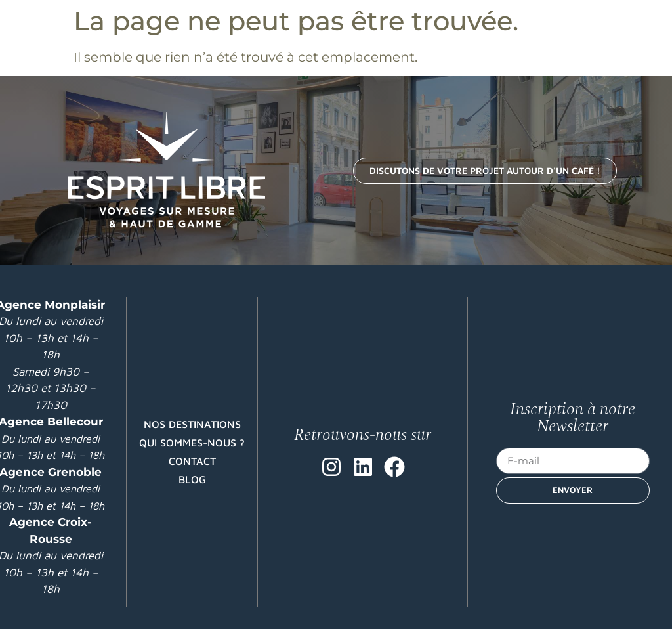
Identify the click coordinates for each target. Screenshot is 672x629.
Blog (192, 479)
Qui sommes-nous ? (192, 443)
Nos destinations (192, 424)
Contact (192, 461)
